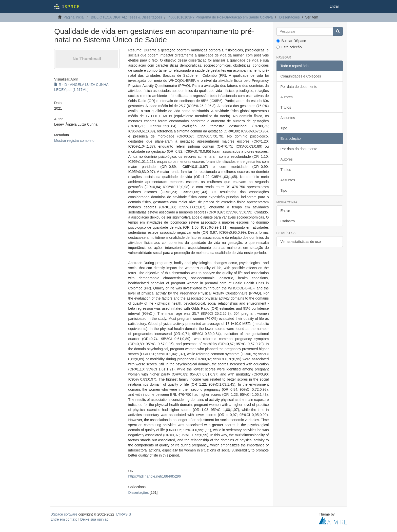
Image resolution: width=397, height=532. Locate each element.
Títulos (286, 107)
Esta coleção (289, 47)
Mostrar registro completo (74, 141)
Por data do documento (299, 87)
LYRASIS (124, 514)
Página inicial (74, 17)
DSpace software (64, 514)
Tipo (284, 128)
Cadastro (288, 221)
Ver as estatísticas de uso (301, 242)
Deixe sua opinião (94, 519)
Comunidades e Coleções (301, 76)
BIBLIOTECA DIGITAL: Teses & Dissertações (126, 17)
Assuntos (288, 118)
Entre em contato (64, 519)
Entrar (285, 211)
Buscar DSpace (291, 41)
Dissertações (290, 17)
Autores (287, 97)
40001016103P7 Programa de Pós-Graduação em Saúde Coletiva (221, 17)
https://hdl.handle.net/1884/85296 (154, 476)
